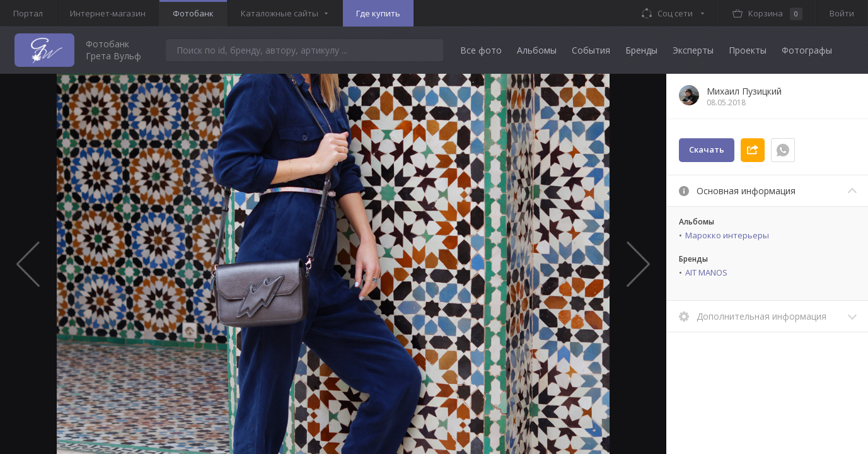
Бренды (641, 50)
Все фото (481, 50)
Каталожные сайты (280, 13)
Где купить (378, 13)
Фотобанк (193, 13)
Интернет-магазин (108, 13)
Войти (842, 13)
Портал (28, 13)
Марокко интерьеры (727, 235)
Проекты (748, 50)
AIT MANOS (706, 272)
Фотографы (807, 50)
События (591, 50)
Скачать (707, 149)
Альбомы (537, 50)
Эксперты (693, 50)
